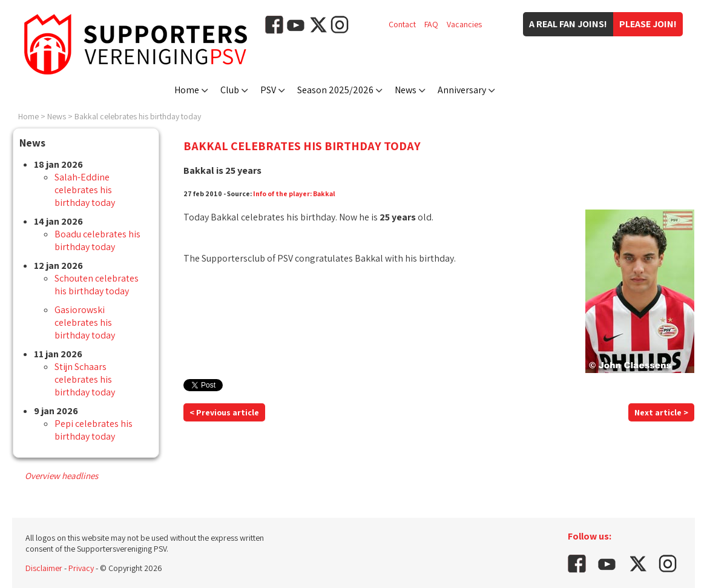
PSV (268, 90)
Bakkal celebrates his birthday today (138, 116)
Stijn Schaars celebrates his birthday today (85, 379)
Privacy (81, 568)
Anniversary (462, 90)
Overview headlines (61, 476)
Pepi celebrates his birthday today (94, 430)
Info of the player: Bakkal (294, 193)
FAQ (431, 24)
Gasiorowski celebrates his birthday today (85, 322)
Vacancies (464, 24)
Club (230, 90)
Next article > (661, 412)
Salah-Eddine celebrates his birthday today (85, 190)
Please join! (648, 24)
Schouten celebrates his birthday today (97, 285)
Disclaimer (44, 568)
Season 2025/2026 (335, 90)
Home (187, 90)
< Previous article (224, 412)
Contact (402, 24)
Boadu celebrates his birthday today (97, 240)
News (406, 90)
